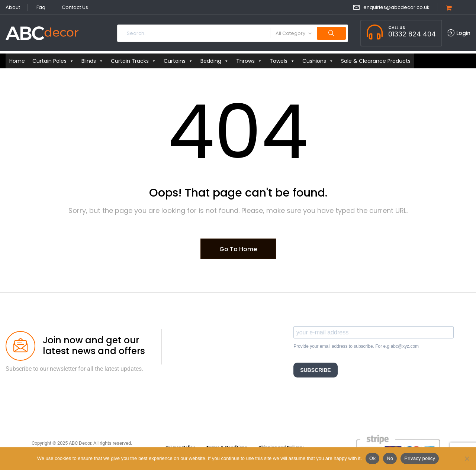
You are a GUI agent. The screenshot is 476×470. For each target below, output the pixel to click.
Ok (372, 458)
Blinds (92, 61)
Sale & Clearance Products (376, 61)
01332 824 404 (412, 34)
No (390, 458)
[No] (467, 458)
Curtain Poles (53, 61)
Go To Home (238, 249)
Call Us (397, 27)
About (13, 7)
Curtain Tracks (134, 61)
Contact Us (75, 7)
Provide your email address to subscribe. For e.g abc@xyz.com (356, 346)
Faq (41, 7)
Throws (249, 61)
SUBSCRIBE (315, 370)
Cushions (318, 61)
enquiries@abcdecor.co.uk (396, 7)
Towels (282, 61)
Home (17, 61)
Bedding (215, 61)
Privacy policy (420, 458)
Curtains (178, 61)
